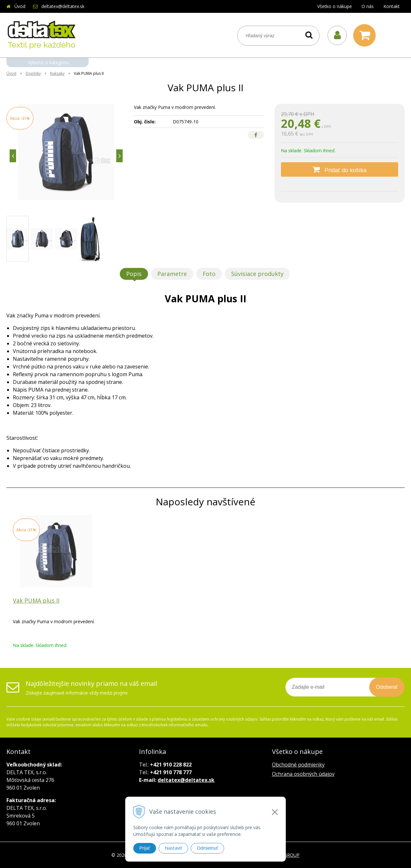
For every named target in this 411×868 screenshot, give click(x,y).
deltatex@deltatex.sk (63, 6)
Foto (209, 274)
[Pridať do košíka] (340, 169)
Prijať (145, 848)
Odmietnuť (207, 848)
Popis (134, 274)
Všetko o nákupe (335, 6)
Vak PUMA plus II (36, 600)
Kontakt (392, 6)
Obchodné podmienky (298, 765)
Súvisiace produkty (257, 274)
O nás (368, 6)
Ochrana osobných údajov (303, 774)
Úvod (20, 6)
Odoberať (387, 687)
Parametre (172, 274)
